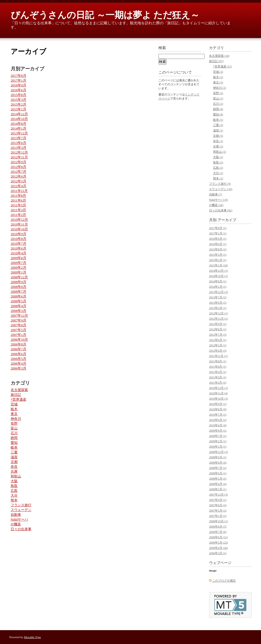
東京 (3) (218, 82)
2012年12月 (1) (219, 313)
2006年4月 (19, 363)
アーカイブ (227, 220)
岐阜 (14, 447)
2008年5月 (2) (218, 478)
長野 (14, 423)
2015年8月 (19, 95)
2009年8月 (19, 258)
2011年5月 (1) (218, 372)
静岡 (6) (218, 109)
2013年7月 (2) (218, 297)
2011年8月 (18, 196)
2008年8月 (19, 287)
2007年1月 (19, 335)
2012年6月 (19, 176)
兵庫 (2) (218, 146)
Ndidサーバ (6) (219, 200)
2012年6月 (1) (218, 340)
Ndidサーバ (19, 519)
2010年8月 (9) (218, 409)
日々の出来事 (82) (221, 210)
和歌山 (16, 476)
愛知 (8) (218, 114)
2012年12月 (19, 152)
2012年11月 (19, 157)
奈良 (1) (218, 141)
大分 (14, 495)
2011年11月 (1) (218, 356)
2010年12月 (19, 220)
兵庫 (14, 471)
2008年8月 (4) (218, 462)
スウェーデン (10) (221, 189)
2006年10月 (19, 339)
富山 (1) (218, 98)
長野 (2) (218, 93)
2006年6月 (19, 354)
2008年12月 (19, 277)
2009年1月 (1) (218, 446)
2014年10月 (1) (219, 276)
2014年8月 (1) (218, 281)
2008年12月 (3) (219, 452)
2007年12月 (19, 315)
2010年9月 (19, 234)
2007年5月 (19, 330)
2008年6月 (19, 296)
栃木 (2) (218, 77)
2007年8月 (19, 325)
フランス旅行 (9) (220, 184)
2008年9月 (19, 282)
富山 (14, 428)
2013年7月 (19, 138)
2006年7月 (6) (218, 532)
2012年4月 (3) (218, 351)
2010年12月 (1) (219, 388)
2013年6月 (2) (218, 303)
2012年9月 (19, 162)
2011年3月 (18, 210)
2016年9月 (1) (218, 239)
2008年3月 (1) (218, 489)
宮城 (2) (218, 72)
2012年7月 (19, 172)
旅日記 (16, 395)
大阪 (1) (218, 157)
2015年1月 (19, 109)
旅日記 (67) (216, 61)
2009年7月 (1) (218, 436)
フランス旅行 (21, 505)
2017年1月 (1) (218, 233)
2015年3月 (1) (218, 255)
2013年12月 (19, 133)
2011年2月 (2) (218, 383)
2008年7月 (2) (218, 468)
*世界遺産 (19, 399)
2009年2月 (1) (218, 441)
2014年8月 (19, 124)
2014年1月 (19, 128)
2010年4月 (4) (218, 425)
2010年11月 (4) (218, 393)
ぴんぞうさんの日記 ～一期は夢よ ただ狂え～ (105, 15)
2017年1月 (19, 80)
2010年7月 (19, 243)
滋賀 (14, 457)
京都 (14, 462)
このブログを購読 (224, 581)
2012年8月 (19, 167)
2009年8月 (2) (218, 430)
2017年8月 (19, 76)
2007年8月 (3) (218, 505)
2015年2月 (19, 104)
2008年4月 (19, 306)
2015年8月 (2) (218, 249)
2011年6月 (18, 200)
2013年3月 (19, 148)
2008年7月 (19, 291)
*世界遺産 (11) (222, 66)
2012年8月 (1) (218, 329)
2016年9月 (19, 85)
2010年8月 (19, 239)
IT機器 (16, 524)
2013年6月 (19, 143)
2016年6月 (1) (218, 244)
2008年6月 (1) (218, 473)
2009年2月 (19, 267)
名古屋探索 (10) (219, 56)
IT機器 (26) (216, 205)
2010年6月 (19, 248)
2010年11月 (19, 224)
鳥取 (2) (218, 162)
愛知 (14, 443)
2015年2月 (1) (218, 260)
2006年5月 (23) (219, 542)
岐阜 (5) (218, 120)
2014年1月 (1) (218, 287)
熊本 (14, 500)
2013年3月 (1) (218, 308)
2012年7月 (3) (218, 335)
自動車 (16, 515)
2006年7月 (19, 349)
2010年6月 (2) (218, 420)
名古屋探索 (19, 390)
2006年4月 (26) (219, 548)
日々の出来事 (21, 529)
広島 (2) (218, 168)
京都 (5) (218, 136)
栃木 (14, 409)
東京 (14, 414)
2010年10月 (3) (219, 399)
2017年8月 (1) (218, 228)
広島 (14, 491)
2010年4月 (19, 253)
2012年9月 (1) (218, 324)
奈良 (14, 467)
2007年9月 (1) (218, 500)
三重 (14, 452)
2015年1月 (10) (219, 265)
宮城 (14, 404)
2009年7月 (19, 263)
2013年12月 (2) (219, 292)
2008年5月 (19, 301)
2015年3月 (19, 100)
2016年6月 (19, 90)
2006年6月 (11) (218, 537)
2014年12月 (19, 114)
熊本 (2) (218, 178)
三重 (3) (218, 125)
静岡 (14, 438)
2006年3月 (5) (218, 553)
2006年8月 (19, 344)
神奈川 (16, 419)
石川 (14, 433)
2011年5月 (18, 205)
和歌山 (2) (220, 152)
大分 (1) (218, 173)
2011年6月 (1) (218, 367)
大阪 (14, 481)
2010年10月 (19, 229)
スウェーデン (21, 510)
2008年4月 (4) (218, 484)
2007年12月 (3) (219, 494)
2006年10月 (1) (219, 521)
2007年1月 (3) (218, 516)
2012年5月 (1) (218, 345)
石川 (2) (218, 104)
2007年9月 (19, 320)
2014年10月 (19, 119)
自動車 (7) (216, 194)
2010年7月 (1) (218, 414)
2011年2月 (18, 215)
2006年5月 (19, 359)
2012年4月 (19, 186)
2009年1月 (19, 272)
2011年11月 (19, 191)
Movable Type (32, 637)
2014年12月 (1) (219, 271)
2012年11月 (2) (218, 319)
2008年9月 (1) (218, 457)
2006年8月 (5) (218, 526)
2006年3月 (19, 368)
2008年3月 (19, 311)
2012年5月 (19, 181)
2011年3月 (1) (218, 377)
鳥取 (14, 486)
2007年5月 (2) (218, 510)
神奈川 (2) (220, 88)
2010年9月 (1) (218, 404)
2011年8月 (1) (218, 361)
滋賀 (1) (218, 130)
